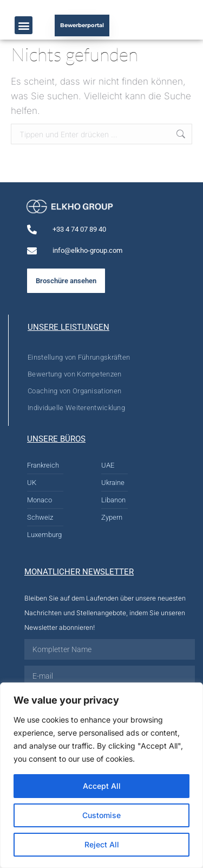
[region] (101, 775)
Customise (101, 815)
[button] (24, 25)
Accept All (102, 786)
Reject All (102, 844)
